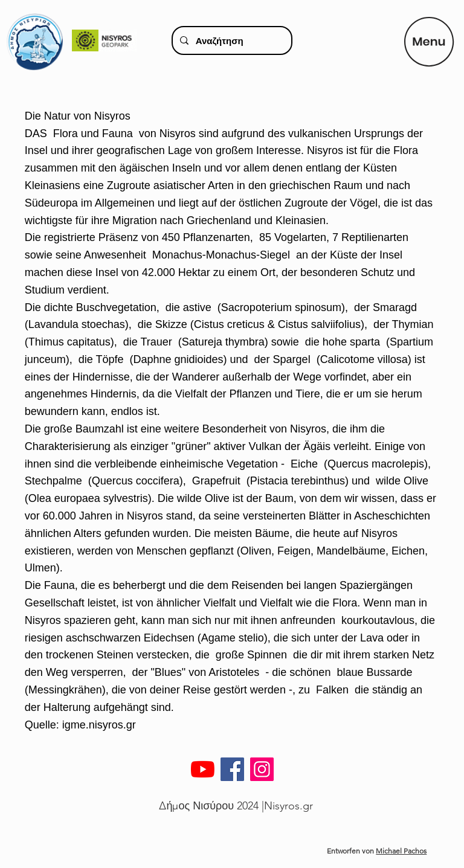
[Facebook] (232, 769)
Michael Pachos (401, 851)
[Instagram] (262, 769)
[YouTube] (203, 769)
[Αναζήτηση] (231, 40)
